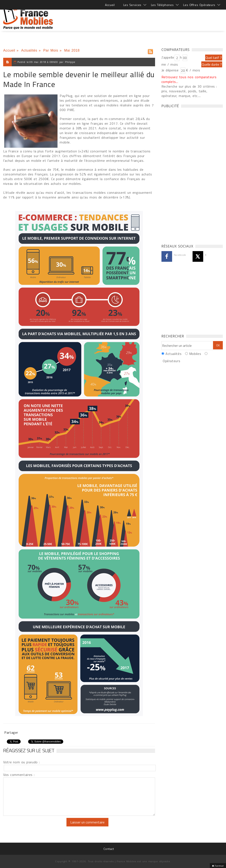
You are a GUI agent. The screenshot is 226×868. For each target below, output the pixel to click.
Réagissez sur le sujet (29, 750)
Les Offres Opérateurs (199, 5)
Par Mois (51, 50)
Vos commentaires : (19, 775)
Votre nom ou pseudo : (22, 762)
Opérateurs (171, 361)
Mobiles (195, 354)
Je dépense (171, 70)
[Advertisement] (145, 17)
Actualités (29, 50)
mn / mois (170, 64)
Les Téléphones (162, 5)
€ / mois (193, 70)
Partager (11, 732)
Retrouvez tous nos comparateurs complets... (189, 79)
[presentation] (39, 826)
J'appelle (168, 57)
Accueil (110, 5)
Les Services (132, 5)
